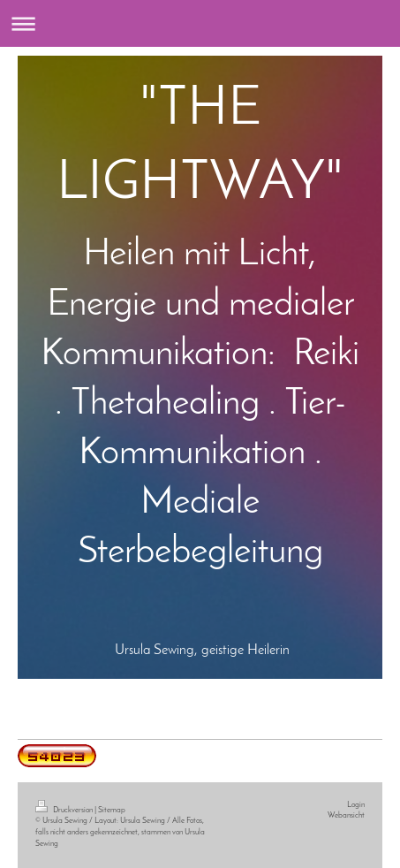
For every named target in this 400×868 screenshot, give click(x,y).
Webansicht (346, 815)
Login (356, 805)
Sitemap (112, 810)
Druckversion (65, 810)
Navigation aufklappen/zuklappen (200, 23)
